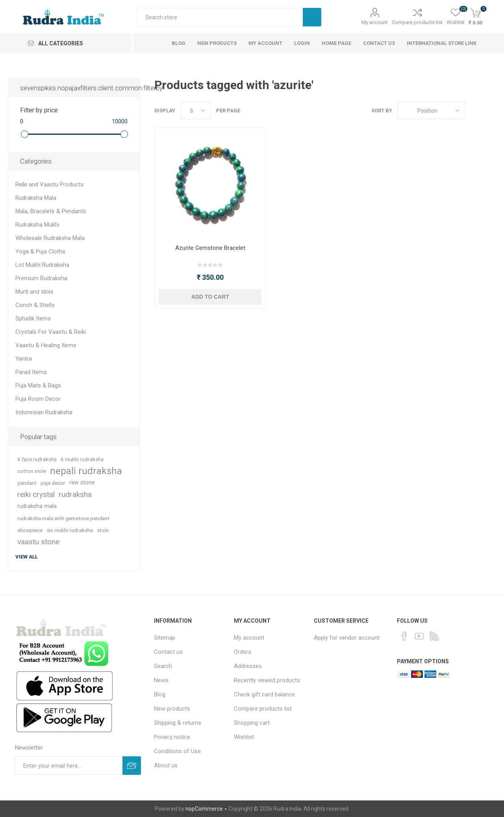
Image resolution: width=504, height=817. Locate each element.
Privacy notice (172, 737)
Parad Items (31, 372)
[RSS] (434, 636)
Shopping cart (252, 723)
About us (166, 765)
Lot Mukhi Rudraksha (42, 265)
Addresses (248, 666)
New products (172, 709)
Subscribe (132, 766)
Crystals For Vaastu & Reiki (51, 332)
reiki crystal (36, 494)
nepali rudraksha (86, 471)
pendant (27, 483)
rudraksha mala (37, 506)
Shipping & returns (178, 723)
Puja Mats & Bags (38, 385)
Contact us (168, 652)
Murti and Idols (34, 292)
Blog (160, 694)
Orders (243, 652)
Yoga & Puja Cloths (40, 251)
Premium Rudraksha (41, 278)
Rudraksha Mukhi (37, 225)
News (161, 680)
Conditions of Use (177, 751)
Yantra (24, 359)
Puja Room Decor (38, 399)
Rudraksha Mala (36, 198)
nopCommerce (204, 809)
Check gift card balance (264, 694)
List (490, 111)
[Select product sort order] (431, 111)
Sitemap (165, 638)
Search (312, 17)
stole (103, 530)
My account (375, 22)
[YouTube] (419, 636)
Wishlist (244, 737)
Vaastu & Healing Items (46, 345)
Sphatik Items (33, 318)
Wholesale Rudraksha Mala (50, 238)
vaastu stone (38, 542)
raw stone (82, 483)
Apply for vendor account (347, 638)
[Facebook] (404, 636)
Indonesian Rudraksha (44, 412)
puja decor (53, 483)
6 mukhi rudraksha (82, 459)
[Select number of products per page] (196, 111)
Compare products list (417, 22)
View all (27, 557)
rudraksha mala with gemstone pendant (63, 518)
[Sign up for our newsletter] (69, 766)
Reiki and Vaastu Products (49, 184)
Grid (475, 111)
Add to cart (210, 297)
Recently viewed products (267, 680)
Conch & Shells (35, 305)
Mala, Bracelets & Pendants (51, 211)
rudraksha (75, 494)
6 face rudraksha (37, 459)
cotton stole (32, 471)
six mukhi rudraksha (70, 530)
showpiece (30, 530)
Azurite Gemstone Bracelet (210, 248)
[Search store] (220, 17)
